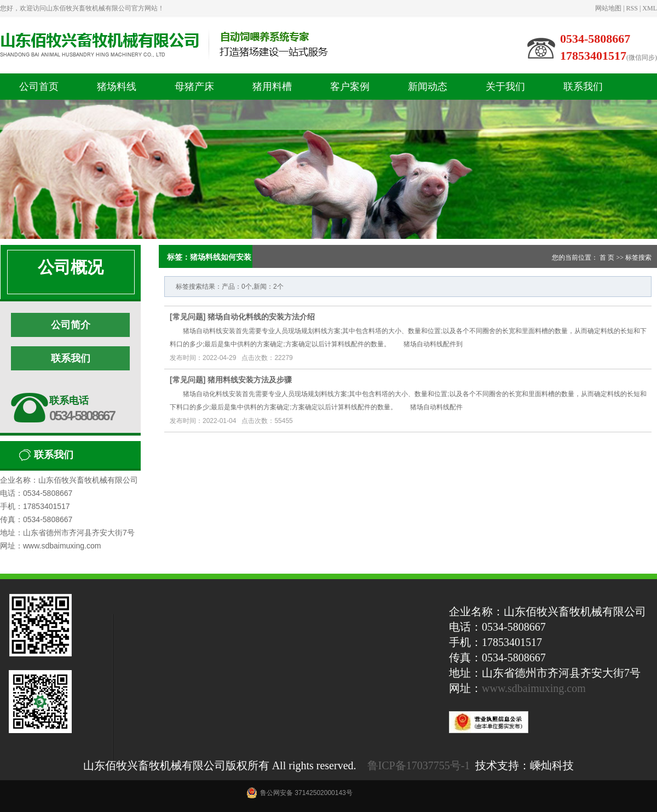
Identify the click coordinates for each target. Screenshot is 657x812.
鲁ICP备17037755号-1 (419, 765)
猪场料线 (117, 87)
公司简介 (71, 325)
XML (650, 8)
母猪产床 (194, 87)
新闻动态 (428, 87)
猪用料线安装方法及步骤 (250, 380)
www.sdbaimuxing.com (534, 688)
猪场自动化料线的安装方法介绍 (261, 317)
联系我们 (583, 87)
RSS (632, 8)
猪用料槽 (272, 87)
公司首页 (39, 87)
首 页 (607, 258)
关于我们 (505, 87)
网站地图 (608, 8)
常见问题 (188, 317)
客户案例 (350, 87)
